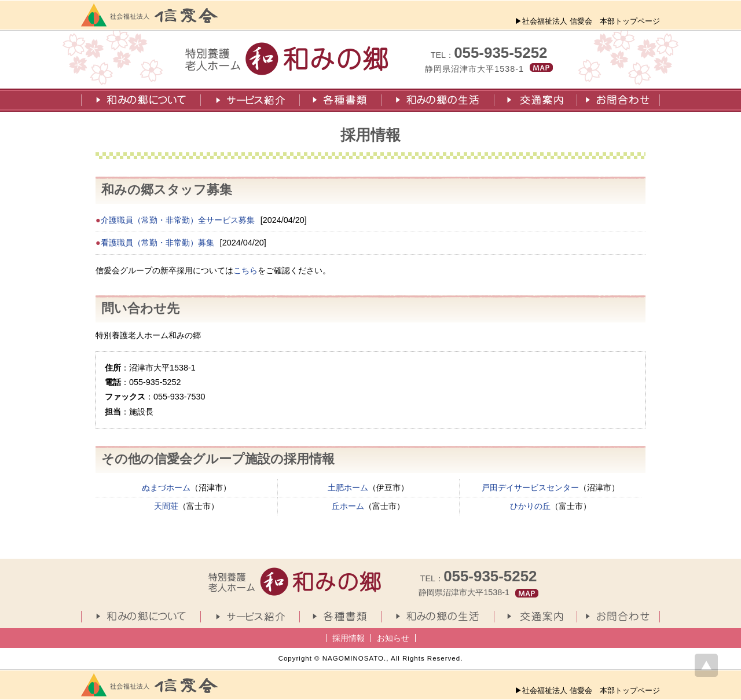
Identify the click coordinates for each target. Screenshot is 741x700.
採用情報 (349, 638)
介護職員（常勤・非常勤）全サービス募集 (178, 220)
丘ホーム (348, 506)
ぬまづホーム (166, 488)
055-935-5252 (500, 53)
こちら (245, 270)
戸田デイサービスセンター (530, 488)
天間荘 (166, 506)
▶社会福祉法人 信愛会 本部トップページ (587, 21)
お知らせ (393, 638)
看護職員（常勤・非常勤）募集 (157, 243)
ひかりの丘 (530, 506)
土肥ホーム (348, 488)
